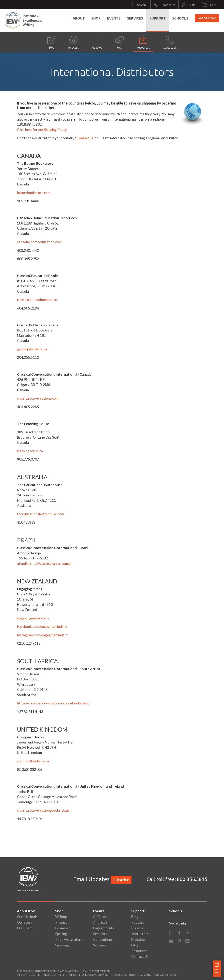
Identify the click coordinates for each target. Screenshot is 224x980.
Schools (180, 18)
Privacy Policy (26, 975)
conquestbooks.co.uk (33, 761)
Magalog (97, 43)
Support (158, 18)
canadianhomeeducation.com (39, 242)
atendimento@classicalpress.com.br (45, 563)
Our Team (25, 928)
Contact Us (170, 43)
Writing (61, 917)
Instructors (140, 934)
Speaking (62, 945)
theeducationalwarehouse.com (41, 514)
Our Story (25, 922)
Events (114, 18)
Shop (96, 18)
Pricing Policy (67, 975)
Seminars (100, 934)
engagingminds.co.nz (33, 618)
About (79, 18)
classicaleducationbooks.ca (38, 300)
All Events (101, 917)
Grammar (63, 928)
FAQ (120, 43)
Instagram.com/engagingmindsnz (43, 635)
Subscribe (121, 880)
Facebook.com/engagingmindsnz (42, 626)
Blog (51, 43)
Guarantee (145, 975)
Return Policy (87, 975)
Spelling (61, 934)
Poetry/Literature (69, 939)
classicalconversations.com (38, 398)
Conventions (103, 939)
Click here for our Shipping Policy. (42, 130)
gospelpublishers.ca (32, 349)
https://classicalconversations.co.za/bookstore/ (53, 703)
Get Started (207, 18)
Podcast (73, 43)
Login (174, 975)
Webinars (100, 945)
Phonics (61, 922)
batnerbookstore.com (34, 193)
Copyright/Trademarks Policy (117, 975)
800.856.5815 (192, 879)
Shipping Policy (47, 975)
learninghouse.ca (30, 451)
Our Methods (27, 917)
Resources (143, 43)
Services (135, 18)
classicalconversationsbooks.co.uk (43, 810)
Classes (137, 928)
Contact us (85, 138)
